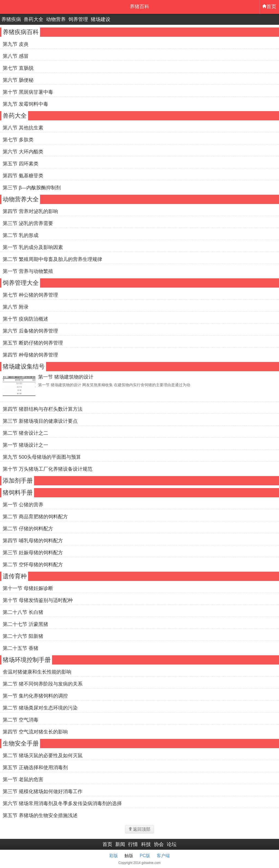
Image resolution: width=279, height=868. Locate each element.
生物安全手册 (21, 743)
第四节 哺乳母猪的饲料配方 (33, 541)
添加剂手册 (18, 481)
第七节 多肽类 (18, 140)
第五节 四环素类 (21, 164)
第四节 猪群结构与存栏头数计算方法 (43, 409)
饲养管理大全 (21, 283)
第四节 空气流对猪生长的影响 (35, 732)
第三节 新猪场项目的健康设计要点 (40, 421)
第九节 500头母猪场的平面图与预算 (42, 457)
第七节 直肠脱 (18, 68)
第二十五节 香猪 (21, 648)
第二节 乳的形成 (21, 235)
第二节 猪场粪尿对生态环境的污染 (40, 708)
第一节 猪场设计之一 (25, 445)
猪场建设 (101, 19)
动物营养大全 (21, 199)
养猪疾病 (11, 19)
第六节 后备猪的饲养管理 (30, 331)
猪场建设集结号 (24, 366)
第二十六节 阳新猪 (23, 636)
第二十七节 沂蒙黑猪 (25, 624)
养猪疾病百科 (21, 32)
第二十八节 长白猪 (23, 612)
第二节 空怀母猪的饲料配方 (33, 565)
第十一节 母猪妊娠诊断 (28, 588)
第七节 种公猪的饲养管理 (30, 295)
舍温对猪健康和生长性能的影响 (37, 672)
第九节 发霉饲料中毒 (25, 104)
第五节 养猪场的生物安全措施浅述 (40, 815)
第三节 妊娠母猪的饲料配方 (33, 553)
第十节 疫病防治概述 (25, 319)
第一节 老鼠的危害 (23, 779)
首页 (269, 7)
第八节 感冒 (16, 56)
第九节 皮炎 (16, 44)
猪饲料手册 (18, 493)
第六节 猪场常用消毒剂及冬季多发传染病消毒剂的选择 (62, 803)
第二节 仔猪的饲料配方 (28, 529)
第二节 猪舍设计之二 (25, 433)
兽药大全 (34, 19)
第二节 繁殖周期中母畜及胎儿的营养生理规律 (52, 259)
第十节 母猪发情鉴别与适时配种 (38, 600)
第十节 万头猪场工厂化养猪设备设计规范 (48, 469)
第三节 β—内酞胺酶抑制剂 (32, 188)
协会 (159, 844)
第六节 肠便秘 (18, 80)
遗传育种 (15, 576)
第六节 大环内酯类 (23, 152)
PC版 (145, 856)
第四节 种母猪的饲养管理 (30, 355)
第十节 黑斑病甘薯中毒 (28, 92)
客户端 (163, 856)
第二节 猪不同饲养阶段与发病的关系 (43, 684)
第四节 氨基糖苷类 (23, 176)
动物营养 (56, 19)
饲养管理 (78, 19)
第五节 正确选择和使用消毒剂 (35, 768)
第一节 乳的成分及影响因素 (33, 247)
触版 (129, 856)
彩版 (114, 856)
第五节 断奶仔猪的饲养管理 (33, 343)
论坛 (172, 844)
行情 (133, 844)
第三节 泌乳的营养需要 (28, 223)
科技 (146, 844)
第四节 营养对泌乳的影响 (30, 211)
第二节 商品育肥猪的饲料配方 (35, 517)
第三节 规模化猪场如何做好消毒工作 (43, 791)
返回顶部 (139, 829)
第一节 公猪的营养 (23, 505)
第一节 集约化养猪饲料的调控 (35, 696)
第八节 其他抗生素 (23, 128)
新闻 (120, 844)
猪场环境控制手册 (27, 660)
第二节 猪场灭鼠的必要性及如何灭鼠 (43, 756)
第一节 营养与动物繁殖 (28, 271)
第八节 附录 (16, 307)
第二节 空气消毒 (21, 720)
